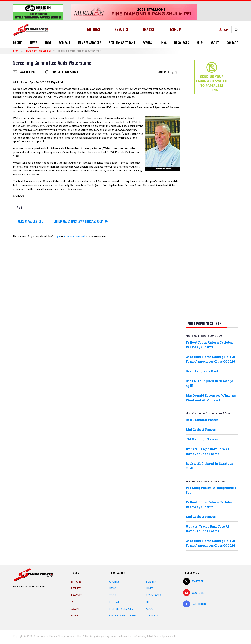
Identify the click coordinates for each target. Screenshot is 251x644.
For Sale (65, 43)
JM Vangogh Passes (202, 439)
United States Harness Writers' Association (81, 221)
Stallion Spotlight (122, 43)
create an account (75, 236)
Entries (94, 29)
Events (147, 43)
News (34, 43)
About (215, 43)
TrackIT (149, 29)
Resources (182, 43)
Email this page (28, 72)
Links (163, 43)
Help (200, 43)
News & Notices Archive (38, 51)
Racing (18, 43)
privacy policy (170, 636)
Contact (232, 43)
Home (75, 615)
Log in (57, 236)
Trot (48, 43)
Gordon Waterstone (31, 221)
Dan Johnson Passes (202, 420)
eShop (176, 29)
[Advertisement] (212, 152)
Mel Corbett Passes (201, 430)
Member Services (90, 43)
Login (225, 30)
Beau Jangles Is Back (202, 371)
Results (121, 29)
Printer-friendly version (65, 72)
